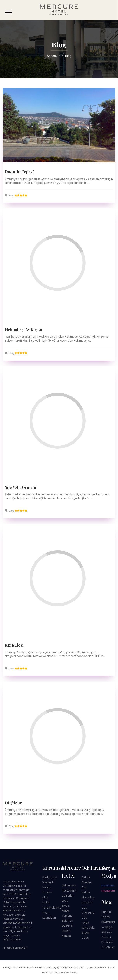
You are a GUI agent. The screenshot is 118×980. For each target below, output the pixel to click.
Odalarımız (69, 886)
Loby (65, 901)
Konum (66, 936)
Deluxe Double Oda (86, 883)
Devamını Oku (17, 948)
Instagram (108, 891)
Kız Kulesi (14, 645)
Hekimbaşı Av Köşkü (24, 329)
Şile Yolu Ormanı (21, 487)
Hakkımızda (50, 877)
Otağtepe (13, 803)
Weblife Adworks (66, 973)
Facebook (108, 886)
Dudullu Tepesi (19, 172)
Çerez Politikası (96, 968)
